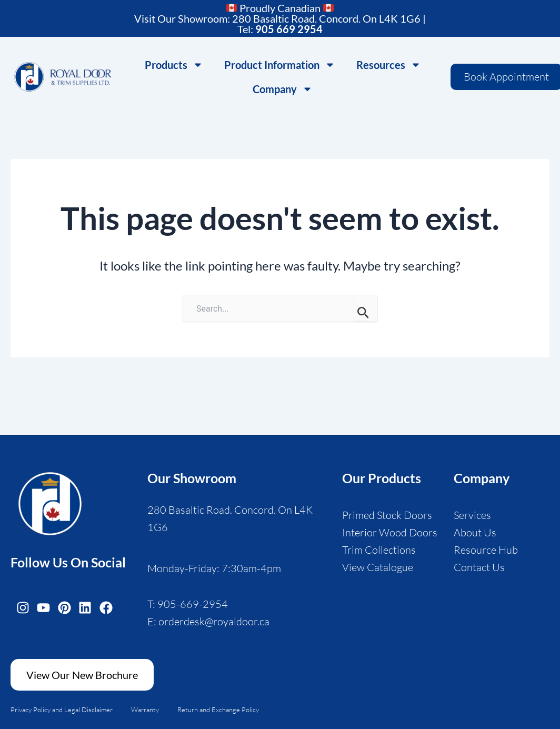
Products (174, 65)
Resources (389, 65)
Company (283, 89)
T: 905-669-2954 (188, 604)
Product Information (280, 65)
